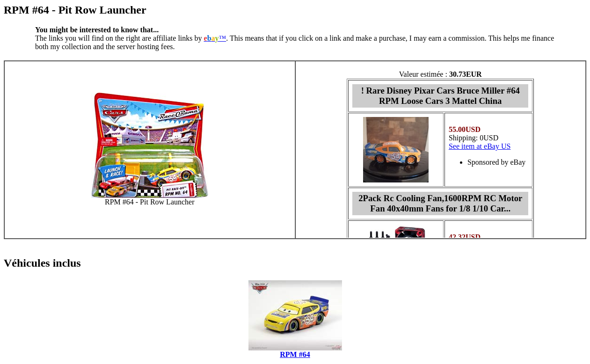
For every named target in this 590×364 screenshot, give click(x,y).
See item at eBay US (480, 146)
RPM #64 (295, 354)
